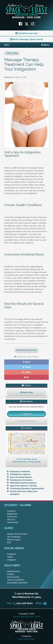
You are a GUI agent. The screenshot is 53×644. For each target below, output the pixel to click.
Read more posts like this (26, 350)
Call (7, 45)
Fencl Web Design (26, 639)
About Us (11, 520)
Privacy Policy (13, 577)
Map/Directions (14, 571)
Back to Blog (12, 53)
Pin (27, 377)
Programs (11, 511)
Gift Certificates (14, 537)
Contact (10, 574)
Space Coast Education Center (26, 617)
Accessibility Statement (17, 583)
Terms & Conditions (16, 580)
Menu (45, 45)
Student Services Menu (17, 534)
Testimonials (13, 522)
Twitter (10, 557)
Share (26, 362)
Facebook (11, 554)
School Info (12, 517)
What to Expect (14, 540)
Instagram (11, 560)
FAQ (9, 542)
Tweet (27, 367)
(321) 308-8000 (24, 603)
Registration (12, 514)
